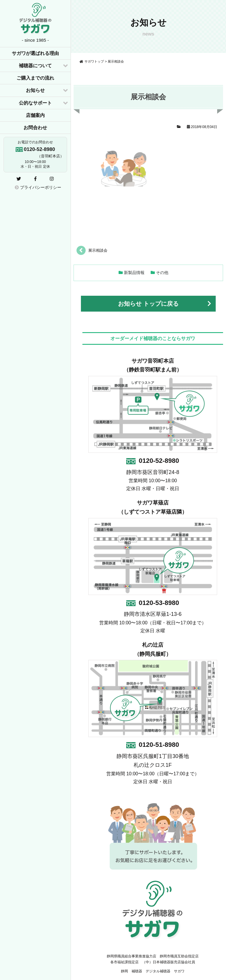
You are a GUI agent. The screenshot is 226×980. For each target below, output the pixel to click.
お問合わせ (35, 128)
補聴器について (35, 66)
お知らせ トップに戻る (148, 304)
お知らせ (35, 90)
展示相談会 (98, 250)
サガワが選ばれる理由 (35, 53)
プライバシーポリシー (38, 187)
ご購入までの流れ (35, 78)
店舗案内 (35, 115)
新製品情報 (134, 273)
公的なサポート (35, 103)
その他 (162, 273)
